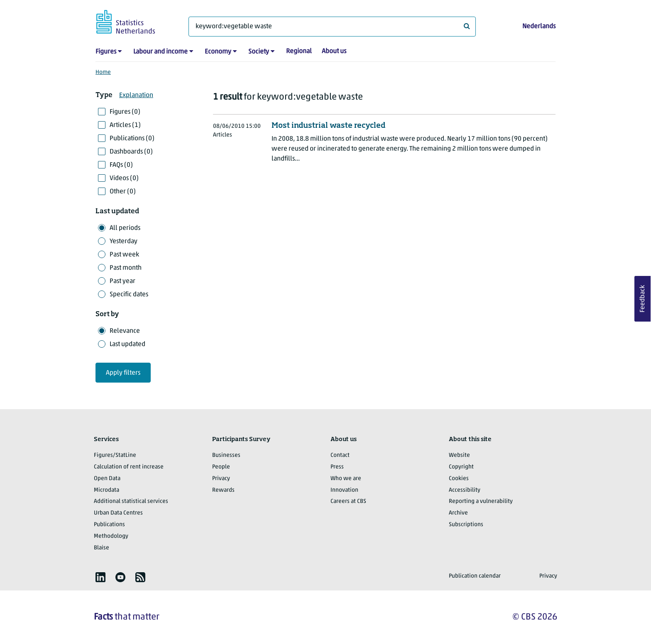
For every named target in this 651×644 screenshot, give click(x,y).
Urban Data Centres (118, 513)
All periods (125, 228)
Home (103, 72)
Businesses (226, 455)
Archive (458, 513)
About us (334, 51)
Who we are (346, 479)
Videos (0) (124, 178)
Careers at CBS (348, 501)
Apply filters (123, 373)
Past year (122, 281)
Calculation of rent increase (129, 467)
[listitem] (100, 577)
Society (259, 52)
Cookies (459, 479)
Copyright (461, 467)
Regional (299, 51)
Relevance (125, 331)
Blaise (102, 548)
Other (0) (123, 192)
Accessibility (465, 490)
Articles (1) (125, 125)
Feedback (643, 299)
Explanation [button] (136, 95)
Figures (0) (125, 112)
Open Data (107, 479)
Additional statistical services (131, 501)
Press (337, 467)
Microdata (106, 490)
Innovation (344, 490)
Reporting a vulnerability (481, 501)
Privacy (221, 479)
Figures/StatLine (115, 455)
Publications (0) (132, 139)
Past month (126, 268)
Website (459, 455)
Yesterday (124, 242)
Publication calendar (475, 576)
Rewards (223, 490)
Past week (124, 255)
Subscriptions (466, 525)
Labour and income (160, 52)
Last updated (127, 344)
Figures (106, 52)
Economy (218, 52)
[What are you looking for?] (332, 27)
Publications (109, 525)
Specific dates (129, 295)
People (221, 467)
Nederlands (539, 27)
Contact (340, 455)
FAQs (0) (121, 165)
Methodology (111, 536)
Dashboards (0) (131, 152)
